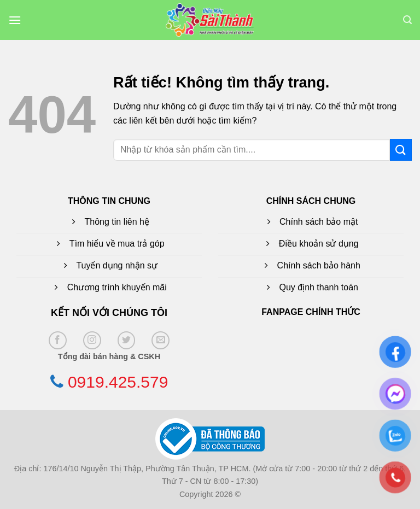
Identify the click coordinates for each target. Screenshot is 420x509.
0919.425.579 (118, 382)
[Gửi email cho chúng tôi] (161, 340)
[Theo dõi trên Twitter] (127, 340)
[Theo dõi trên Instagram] (92, 340)
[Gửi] (401, 150)
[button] (15, 20)
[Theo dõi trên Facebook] (58, 340)
